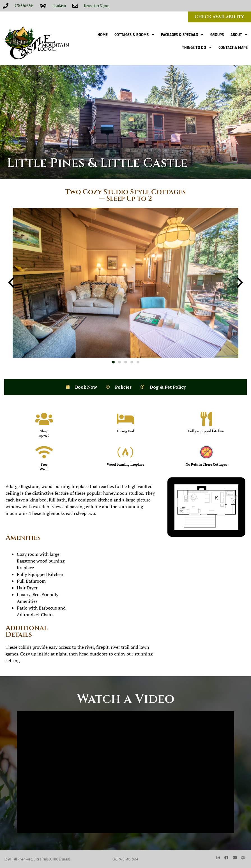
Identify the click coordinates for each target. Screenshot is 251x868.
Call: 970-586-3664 (125, 859)
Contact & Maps (233, 47)
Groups (217, 34)
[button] (11, 283)
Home (103, 34)
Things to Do (197, 47)
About (239, 34)
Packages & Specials (182, 34)
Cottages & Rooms (134, 34)
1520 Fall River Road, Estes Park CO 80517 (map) (37, 859)
